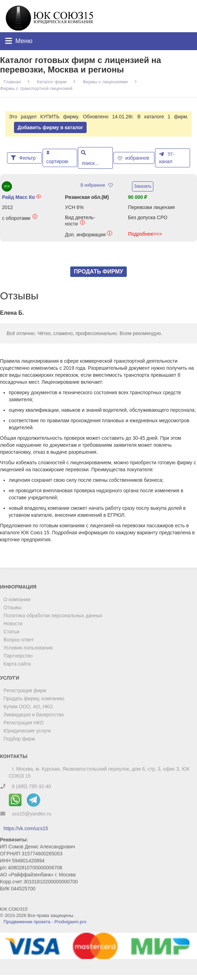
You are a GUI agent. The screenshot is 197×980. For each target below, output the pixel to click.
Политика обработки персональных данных (53, 616)
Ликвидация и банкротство (34, 715)
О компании (17, 599)
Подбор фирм (19, 739)
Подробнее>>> (145, 234)
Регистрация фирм (25, 690)
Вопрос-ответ (19, 640)
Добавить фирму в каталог (50, 127)
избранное (134, 158)
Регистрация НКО (24, 723)
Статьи (11, 632)
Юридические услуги (27, 731)
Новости (13, 624)
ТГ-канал (167, 158)
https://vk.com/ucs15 (26, 828)
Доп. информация (88, 234)
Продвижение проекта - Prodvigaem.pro (45, 922)
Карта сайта (17, 664)
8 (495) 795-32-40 (31, 786)
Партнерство (18, 656)
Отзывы (12, 607)
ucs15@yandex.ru (32, 814)
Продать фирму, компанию (34, 698)
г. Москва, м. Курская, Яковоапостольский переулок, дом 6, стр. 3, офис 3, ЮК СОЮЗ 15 (99, 772)
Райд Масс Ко (21, 197)
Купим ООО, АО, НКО (28, 707)
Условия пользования (28, 648)
